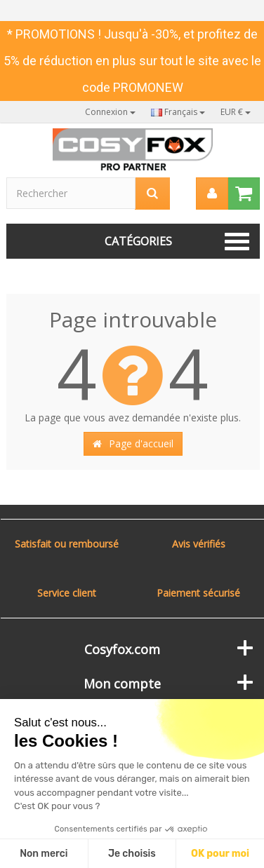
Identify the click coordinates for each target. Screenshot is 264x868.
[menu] (212, 194)
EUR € (236, 112)
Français (178, 112)
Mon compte (122, 684)
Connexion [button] (110, 112)
